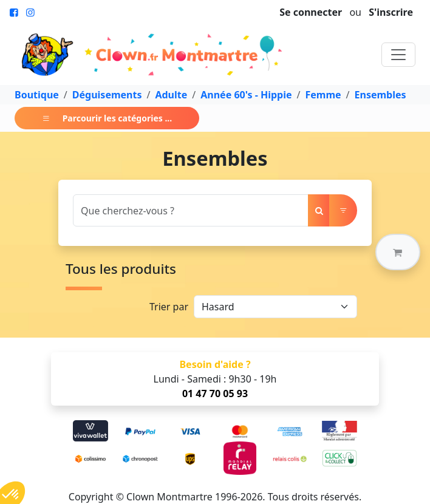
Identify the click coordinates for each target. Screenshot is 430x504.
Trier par (169, 307)
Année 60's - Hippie (246, 95)
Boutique (37, 95)
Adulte (171, 95)
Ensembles (381, 95)
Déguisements (107, 95)
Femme (323, 95)
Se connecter (311, 12)
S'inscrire (391, 12)
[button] (398, 252)
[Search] (191, 210)
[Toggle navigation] (398, 55)
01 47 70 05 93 (215, 393)
